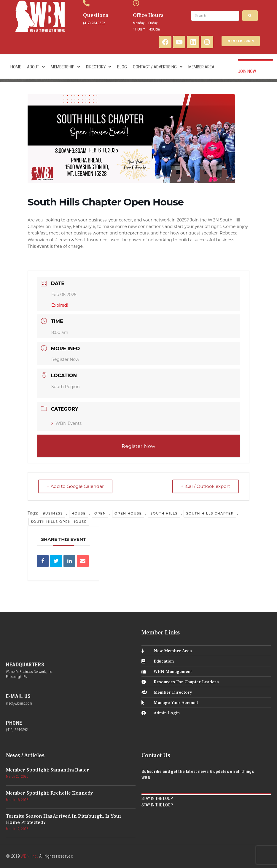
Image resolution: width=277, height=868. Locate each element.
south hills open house (59, 522)
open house (128, 513)
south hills (164, 513)
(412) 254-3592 (94, 23)
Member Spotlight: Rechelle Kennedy (50, 793)
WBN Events (66, 423)
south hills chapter (210, 513)
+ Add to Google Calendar (75, 486)
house (79, 513)
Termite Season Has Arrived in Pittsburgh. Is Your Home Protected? (64, 819)
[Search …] (215, 16)
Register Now (65, 359)
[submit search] (250, 16)
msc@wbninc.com (19, 703)
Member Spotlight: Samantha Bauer (47, 770)
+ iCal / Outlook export (206, 486)
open (100, 513)
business (53, 513)
